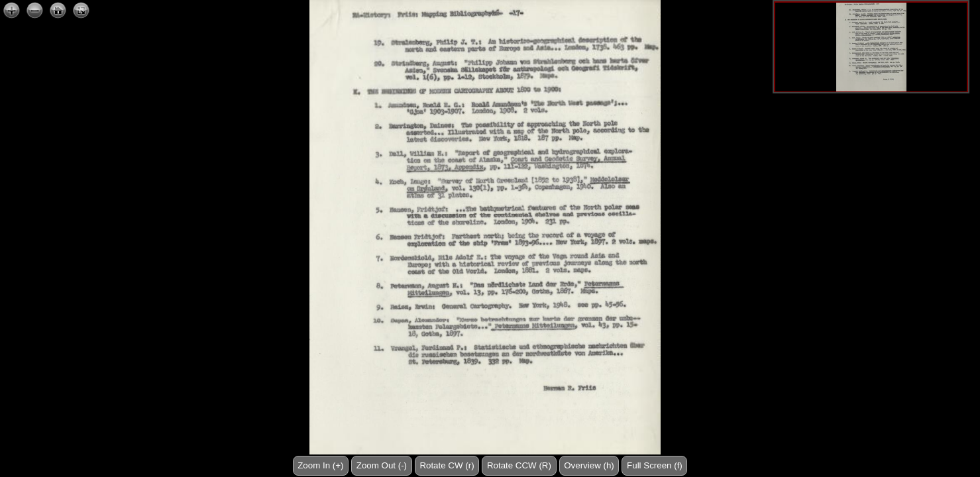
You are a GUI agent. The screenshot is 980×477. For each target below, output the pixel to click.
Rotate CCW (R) (519, 465)
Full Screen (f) (655, 465)
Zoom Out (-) (382, 465)
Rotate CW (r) (447, 465)
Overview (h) (589, 465)
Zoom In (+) (320, 465)
